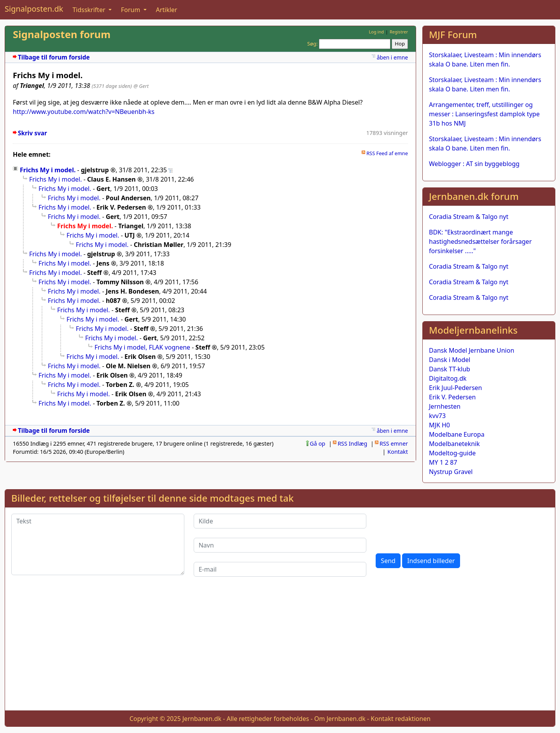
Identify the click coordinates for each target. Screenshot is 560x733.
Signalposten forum (62, 34)
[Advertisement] (280, 650)
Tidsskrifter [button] (90, 10)
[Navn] (280, 545)
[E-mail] (280, 569)
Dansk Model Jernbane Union (472, 350)
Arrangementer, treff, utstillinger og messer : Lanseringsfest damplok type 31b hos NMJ (484, 114)
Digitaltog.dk (448, 378)
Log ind (376, 32)
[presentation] (435, 529)
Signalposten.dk (34, 9)
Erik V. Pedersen (452, 397)
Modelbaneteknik (454, 444)
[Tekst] (98, 544)
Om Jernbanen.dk (340, 719)
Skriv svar (32, 133)
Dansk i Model (450, 360)
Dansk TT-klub (450, 369)
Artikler (167, 10)
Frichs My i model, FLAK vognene (142, 347)
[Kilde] (280, 521)
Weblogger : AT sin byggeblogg (474, 164)
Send (388, 561)
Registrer (399, 32)
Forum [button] (131, 10)
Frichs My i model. (48, 170)
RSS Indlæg (352, 443)
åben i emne (392, 57)
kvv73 (437, 416)
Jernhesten (445, 406)
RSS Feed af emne (387, 153)
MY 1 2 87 (443, 462)
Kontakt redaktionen (401, 719)
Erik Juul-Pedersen (456, 388)
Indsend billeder (431, 561)
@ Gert (141, 86)
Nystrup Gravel (451, 472)
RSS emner (394, 443)
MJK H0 (439, 425)
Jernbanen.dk (202, 719)
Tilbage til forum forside (54, 57)
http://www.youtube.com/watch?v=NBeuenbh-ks (84, 112)
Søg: (312, 44)
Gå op (318, 443)
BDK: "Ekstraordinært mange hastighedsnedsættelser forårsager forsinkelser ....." (480, 241)
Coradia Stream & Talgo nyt (469, 217)
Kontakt (398, 452)
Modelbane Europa (457, 434)
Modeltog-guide (452, 453)
